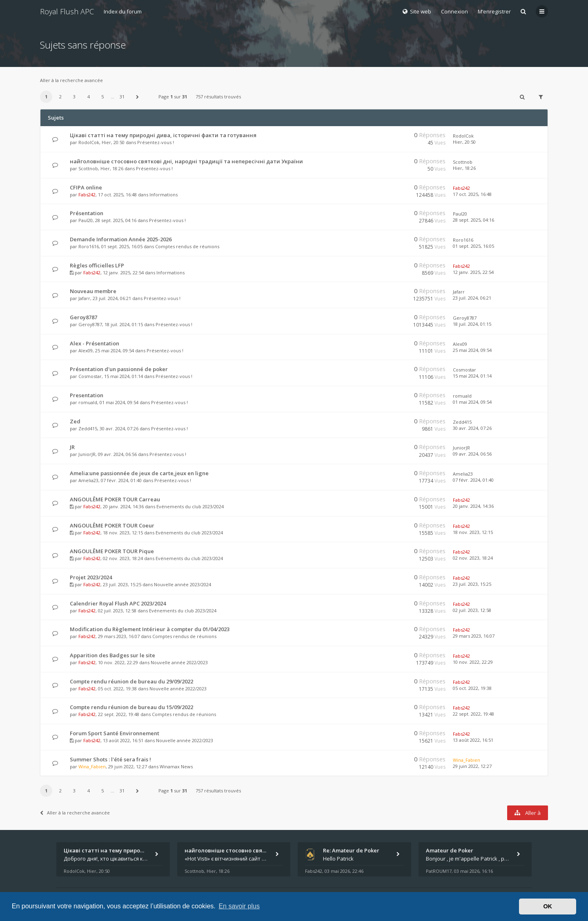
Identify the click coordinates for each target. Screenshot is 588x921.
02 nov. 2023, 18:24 (473, 558)
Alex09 (86, 350)
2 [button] (60, 97)
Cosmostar (90, 376)
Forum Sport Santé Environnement (115, 733)
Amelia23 (88, 480)
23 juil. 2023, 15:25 (472, 584)
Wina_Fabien (92, 766)
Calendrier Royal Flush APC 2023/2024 (118, 603)
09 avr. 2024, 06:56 (472, 454)
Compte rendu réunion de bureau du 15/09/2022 (131, 707)
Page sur (173, 97)
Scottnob (88, 168)
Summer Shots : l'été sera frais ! (110, 759)
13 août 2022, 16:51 (473, 740)
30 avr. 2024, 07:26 (472, 428)
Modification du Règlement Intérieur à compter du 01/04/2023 (150, 629)
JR (72, 447)
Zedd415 (88, 428)
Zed (75, 421)
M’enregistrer (494, 11)
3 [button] (74, 97)
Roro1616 (89, 246)
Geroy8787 (84, 317)
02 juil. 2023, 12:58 (472, 610)
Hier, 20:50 (464, 142)
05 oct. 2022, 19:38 (472, 688)
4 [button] (89, 97)
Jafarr (84, 298)
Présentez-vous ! (156, 142)
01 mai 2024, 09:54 (472, 402)
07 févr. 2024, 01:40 (473, 480)
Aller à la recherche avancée (71, 80)
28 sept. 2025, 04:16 (473, 220)
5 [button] (102, 97)
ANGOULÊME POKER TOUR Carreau (115, 499)
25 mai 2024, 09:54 (472, 350)
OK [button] (548, 906)
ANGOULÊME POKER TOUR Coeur (112, 525)
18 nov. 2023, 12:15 (473, 532)
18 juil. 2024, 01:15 (472, 324)
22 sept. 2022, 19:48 (473, 714)
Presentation (87, 395)
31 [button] (122, 97)
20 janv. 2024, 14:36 (473, 506)
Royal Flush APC (67, 11)
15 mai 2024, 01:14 (472, 376)
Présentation (87, 213)
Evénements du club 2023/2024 (190, 506)
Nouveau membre (93, 291)
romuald (88, 402)
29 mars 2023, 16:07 (474, 636)
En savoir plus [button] (239, 906)
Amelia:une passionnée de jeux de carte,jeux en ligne (139, 473)
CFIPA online (86, 187)
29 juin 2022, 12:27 (472, 766)
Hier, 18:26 (464, 168)
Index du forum (123, 11)
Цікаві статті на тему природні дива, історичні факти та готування (163, 135)
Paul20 (86, 220)
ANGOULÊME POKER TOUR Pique (112, 551)
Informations (164, 195)
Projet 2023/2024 (91, 577)
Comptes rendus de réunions (187, 246)
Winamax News (176, 766)
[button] (138, 97)
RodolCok (89, 142)
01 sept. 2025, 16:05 (473, 246)
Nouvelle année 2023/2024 (183, 584)
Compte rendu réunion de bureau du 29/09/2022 (131, 681)
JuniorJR (87, 454)
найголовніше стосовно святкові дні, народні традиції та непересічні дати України (186, 161)
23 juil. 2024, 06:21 (472, 298)
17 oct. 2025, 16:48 (472, 194)
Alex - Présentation (95, 343)
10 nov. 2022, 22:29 (473, 662)
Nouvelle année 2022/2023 (179, 662)
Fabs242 (87, 195)
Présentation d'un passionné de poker (119, 369)
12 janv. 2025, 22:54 (473, 272)
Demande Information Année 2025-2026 (121, 239)
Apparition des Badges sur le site (112, 655)
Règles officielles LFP (97, 265)
